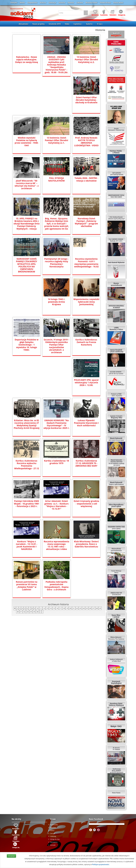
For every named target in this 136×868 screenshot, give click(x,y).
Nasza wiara (118, 3)
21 (74, 568)
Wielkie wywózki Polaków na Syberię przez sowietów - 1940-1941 (27, 142)
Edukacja (52, 3)
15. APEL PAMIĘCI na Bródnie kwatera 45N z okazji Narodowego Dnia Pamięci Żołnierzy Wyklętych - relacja (27, 224)
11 (41, 568)
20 (70, 568)
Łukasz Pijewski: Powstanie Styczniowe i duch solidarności (27, 423)
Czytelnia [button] (78, 24)
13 (47, 568)
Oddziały (53, 836)
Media (22, 3)
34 (31, 571)
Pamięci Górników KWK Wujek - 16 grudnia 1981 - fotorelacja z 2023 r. (56, 463)
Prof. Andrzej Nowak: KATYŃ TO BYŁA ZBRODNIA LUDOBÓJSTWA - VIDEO (86, 142)
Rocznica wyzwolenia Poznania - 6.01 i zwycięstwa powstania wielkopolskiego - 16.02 (86, 263)
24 (84, 568)
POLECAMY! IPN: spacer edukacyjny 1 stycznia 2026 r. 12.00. (27, 383)
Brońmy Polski (91, 3)
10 (37, 568)
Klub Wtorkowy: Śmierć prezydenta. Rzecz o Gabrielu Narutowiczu (27, 544)
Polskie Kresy (105, 3)
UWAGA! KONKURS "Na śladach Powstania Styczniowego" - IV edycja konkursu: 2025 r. (86, 384)
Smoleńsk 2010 (55, 24)
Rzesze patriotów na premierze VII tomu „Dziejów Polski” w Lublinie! (57, 545)
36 (37, 571)
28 (97, 568)
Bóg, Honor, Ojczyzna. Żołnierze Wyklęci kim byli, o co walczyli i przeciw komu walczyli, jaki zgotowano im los (57, 224)
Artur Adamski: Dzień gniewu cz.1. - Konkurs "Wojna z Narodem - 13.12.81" (86, 465)
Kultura (43, 3)
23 (80, 568)
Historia (62, 3)
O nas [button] (100, 24)
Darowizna (54, 842)
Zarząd (53, 833)
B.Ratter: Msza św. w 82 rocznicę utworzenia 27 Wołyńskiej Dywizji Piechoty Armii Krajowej (57, 384)
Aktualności (23, 24)
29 (100, 568)
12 (44, 568)
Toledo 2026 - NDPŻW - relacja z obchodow (86, 179)
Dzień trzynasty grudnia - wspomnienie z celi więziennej (27, 504)
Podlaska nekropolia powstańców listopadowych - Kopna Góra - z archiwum (86, 545)
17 (61, 568)
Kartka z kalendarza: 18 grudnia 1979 (86, 422)
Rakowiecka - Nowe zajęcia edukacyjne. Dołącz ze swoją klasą (27, 60)
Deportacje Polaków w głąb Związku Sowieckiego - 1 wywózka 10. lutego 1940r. (27, 345)
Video (67, 24)
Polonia (71, 3)
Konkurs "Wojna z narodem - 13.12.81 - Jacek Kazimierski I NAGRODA (56, 505)
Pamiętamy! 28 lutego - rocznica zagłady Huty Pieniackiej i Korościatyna (57, 263)
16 (57, 568)
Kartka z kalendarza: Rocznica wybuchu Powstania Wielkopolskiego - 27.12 (57, 424)
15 (54, 568)
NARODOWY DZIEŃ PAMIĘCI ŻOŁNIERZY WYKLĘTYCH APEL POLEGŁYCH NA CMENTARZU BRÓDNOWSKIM (27, 265)
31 (21, 571)
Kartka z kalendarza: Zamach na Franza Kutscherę (86, 342)
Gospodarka (32, 3)
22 (77, 568)
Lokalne (80, 3)
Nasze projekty (38, 24)
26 (90, 568)
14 (51, 568)
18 (64, 568)
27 (93, 568)
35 (34, 571)
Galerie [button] (90, 24)
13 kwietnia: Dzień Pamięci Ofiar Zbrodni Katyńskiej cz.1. (56, 140)
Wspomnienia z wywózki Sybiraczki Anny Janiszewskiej (86, 302)
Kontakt (53, 845)
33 (28, 571)
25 (87, 568)
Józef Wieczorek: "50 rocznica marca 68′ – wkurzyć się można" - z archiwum (27, 185)
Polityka (14, 3)
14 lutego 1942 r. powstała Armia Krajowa (56, 300)
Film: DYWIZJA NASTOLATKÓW (56, 179)
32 (24, 571)
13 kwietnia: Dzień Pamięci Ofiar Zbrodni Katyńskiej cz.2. (86, 60)
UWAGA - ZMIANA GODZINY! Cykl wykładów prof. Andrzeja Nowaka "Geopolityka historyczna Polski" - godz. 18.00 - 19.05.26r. (57, 65)
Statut (52, 830)
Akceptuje (11, 856)
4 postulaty (54, 825)
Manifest (53, 828)
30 (18, 571)
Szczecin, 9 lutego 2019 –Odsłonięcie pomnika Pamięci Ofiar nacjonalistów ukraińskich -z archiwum (57, 345)
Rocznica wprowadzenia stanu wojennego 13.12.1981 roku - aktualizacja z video (86, 505)
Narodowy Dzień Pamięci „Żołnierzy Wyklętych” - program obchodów (86, 222)
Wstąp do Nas (55, 839)
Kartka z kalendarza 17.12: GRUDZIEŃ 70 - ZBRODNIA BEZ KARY (27, 463)
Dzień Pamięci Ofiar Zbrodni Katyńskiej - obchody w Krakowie (86, 100)
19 (67, 568)
